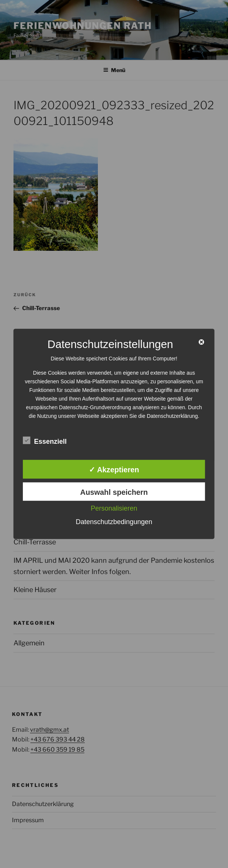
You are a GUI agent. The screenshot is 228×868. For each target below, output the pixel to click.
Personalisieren (114, 508)
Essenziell (45, 441)
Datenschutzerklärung (172, 416)
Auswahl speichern (114, 492)
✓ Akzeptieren (114, 470)
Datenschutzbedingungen (114, 522)
